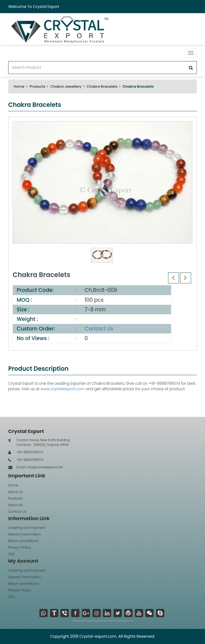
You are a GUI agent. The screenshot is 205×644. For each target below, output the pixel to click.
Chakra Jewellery (66, 86)
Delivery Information (24, 534)
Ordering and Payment (27, 528)
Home (19, 86)
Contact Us (99, 329)
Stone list (15, 505)
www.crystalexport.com (63, 389)
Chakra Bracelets (102, 86)
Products (37, 86)
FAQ (11, 554)
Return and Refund (23, 541)
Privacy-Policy (20, 547)
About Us (15, 492)
